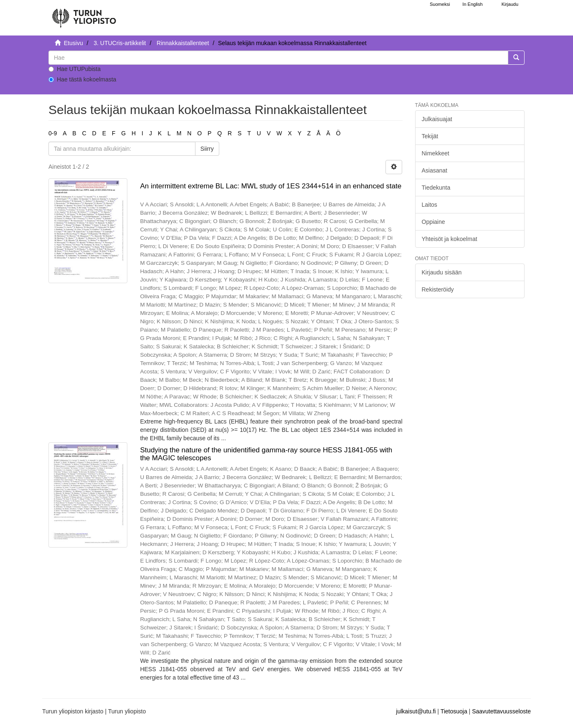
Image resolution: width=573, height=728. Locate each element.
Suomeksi (440, 4)
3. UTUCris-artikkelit (120, 43)
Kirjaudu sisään (442, 272)
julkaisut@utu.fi (416, 711)
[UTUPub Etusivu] (84, 15)
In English (472, 4)
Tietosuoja (454, 711)
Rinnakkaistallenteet (183, 43)
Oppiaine (434, 222)
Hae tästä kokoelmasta (82, 79)
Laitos (430, 205)
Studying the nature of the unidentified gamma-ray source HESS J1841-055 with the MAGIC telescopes (266, 454)
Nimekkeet (436, 153)
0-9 (53, 133)
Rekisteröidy (438, 289)
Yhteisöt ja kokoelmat (450, 239)
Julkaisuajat (437, 119)
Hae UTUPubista (75, 69)
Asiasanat (435, 170)
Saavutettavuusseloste (501, 711)
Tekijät (430, 136)
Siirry (207, 149)
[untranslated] (278, 58)
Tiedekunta (436, 188)
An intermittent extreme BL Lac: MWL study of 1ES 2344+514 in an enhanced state (271, 186)
